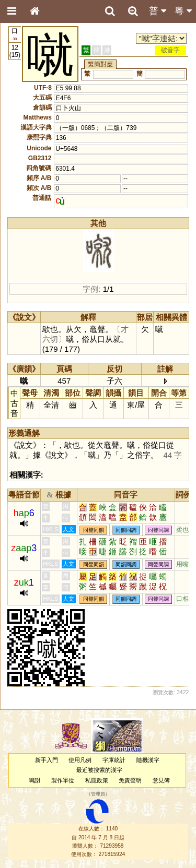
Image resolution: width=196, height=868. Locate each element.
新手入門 (47, 760)
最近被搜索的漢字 (99, 770)
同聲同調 (158, 530)
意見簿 (161, 780)
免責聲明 (130, 780)
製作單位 (63, 780)
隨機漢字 (148, 760)
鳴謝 (34, 780)
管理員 (98, 794)
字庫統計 (114, 760)
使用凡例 (80, 760)
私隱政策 (97, 780)
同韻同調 (126, 530)
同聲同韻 (94, 530)
